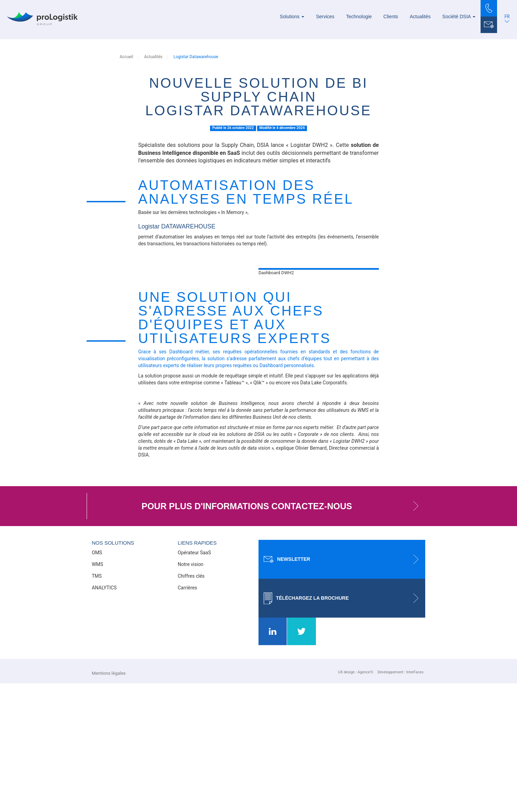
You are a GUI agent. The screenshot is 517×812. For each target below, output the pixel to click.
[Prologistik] (42, 19)
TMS (97, 705)
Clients (391, 17)
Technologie (359, 17)
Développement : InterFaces (400, 801)
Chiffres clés (191, 705)
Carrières (187, 716)
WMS (97, 693)
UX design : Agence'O (355, 801)
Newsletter (344, 688)
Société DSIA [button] (459, 17)
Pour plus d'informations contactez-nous (283, 635)
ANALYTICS (104, 716)
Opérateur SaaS (194, 681)
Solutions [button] (292, 17)
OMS (97, 681)
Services (325, 17)
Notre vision (191, 693)
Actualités (420, 17)
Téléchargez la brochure (344, 727)
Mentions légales (109, 802)
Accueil (126, 57)
